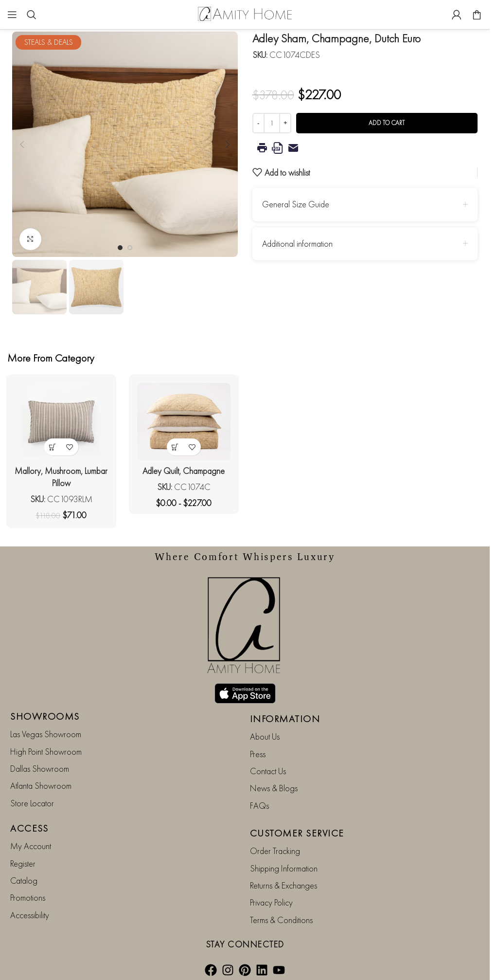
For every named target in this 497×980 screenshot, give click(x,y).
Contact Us (268, 771)
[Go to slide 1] (120, 248)
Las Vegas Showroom (46, 734)
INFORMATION (285, 719)
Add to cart (387, 123)
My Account (31, 846)
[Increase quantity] (285, 123)
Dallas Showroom (40, 769)
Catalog (24, 880)
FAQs (259, 806)
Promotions (28, 898)
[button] (22, 145)
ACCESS (29, 828)
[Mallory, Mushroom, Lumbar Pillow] (61, 422)
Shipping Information (284, 868)
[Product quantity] (272, 123)
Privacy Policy (271, 902)
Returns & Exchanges (284, 885)
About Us (265, 736)
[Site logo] (245, 13)
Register (23, 863)
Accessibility (30, 915)
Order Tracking (275, 851)
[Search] (32, 15)
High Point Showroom (46, 752)
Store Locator (32, 803)
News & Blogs (274, 788)
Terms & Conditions (281, 920)
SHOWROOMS (45, 716)
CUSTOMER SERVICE (297, 833)
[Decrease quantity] (258, 123)
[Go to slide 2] (130, 248)
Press (258, 754)
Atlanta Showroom (41, 786)
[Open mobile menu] (12, 15)
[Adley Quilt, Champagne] (184, 422)
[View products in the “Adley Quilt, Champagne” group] (175, 447)
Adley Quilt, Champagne (184, 471)
